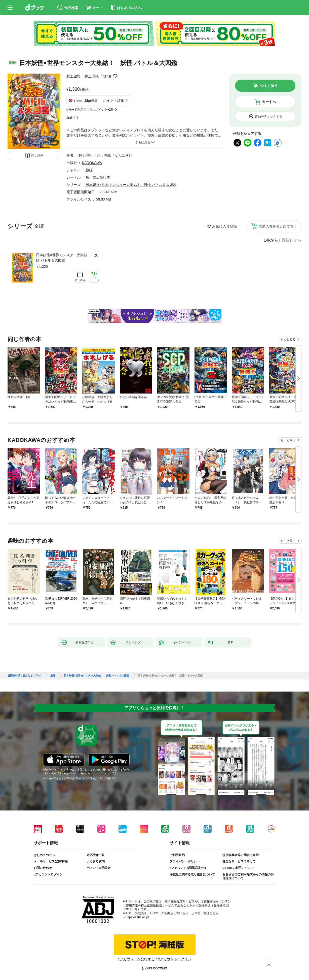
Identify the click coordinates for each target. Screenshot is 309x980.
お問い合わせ (43, 868)
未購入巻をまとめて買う (278, 226)
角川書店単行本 (98, 177)
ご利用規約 (177, 855)
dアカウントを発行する (136, 959)
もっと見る (288, 339)
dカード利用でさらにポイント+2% (90, 110)
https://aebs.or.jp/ (137, 917)
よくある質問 (96, 861)
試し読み (37, 155)
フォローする (115, 76)
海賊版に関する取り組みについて (192, 874)
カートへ (269, 102)
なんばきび (124, 155)
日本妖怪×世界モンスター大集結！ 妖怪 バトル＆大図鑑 (67, 258)
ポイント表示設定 (99, 868)
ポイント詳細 (114, 100)
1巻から (271, 240)
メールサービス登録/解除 (51, 861)
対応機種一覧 (96, 855)
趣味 (89, 170)
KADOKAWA (92, 163)
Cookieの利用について (238, 868)
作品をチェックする (268, 116)
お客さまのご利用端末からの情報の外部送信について (248, 876)
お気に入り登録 (224, 226)
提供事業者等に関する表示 (241, 855)
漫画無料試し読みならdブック (25, 676)
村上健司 (73, 76)
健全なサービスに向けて (239, 861)
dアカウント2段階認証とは (188, 868)
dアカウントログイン (48, 874)
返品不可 (72, 117)
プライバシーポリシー (185, 861)
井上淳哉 (92, 76)
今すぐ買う (269, 86)
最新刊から (291, 240)
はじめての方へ (44, 855)
